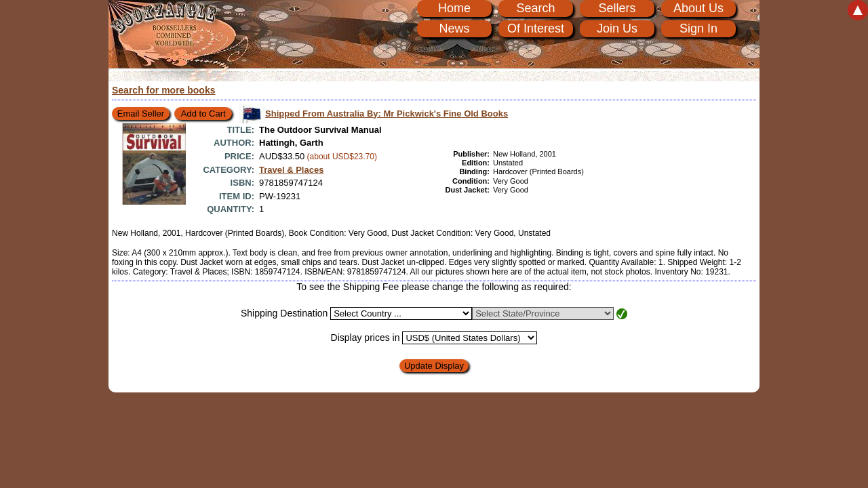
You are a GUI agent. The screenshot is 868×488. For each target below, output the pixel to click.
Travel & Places (291, 170)
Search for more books (164, 90)
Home (454, 8)
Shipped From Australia (387, 114)
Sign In (698, 28)
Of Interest (536, 28)
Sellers (617, 8)
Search (535, 8)
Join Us (617, 28)
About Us (698, 8)
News (454, 28)
